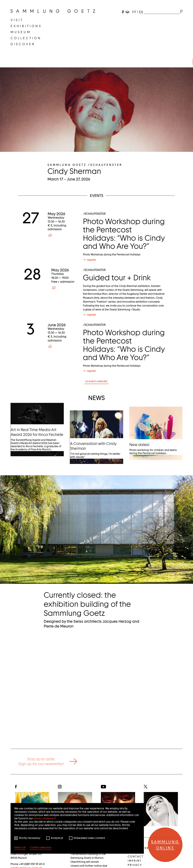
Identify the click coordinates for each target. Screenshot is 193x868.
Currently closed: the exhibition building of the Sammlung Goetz (87, 604)
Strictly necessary (30, 838)
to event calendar (96, 381)
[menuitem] (17, 20)
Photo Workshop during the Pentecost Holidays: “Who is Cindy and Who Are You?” (124, 234)
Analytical (57, 838)
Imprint (135, 861)
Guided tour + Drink (117, 278)
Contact (136, 857)
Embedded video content (89, 838)
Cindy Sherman (74, 171)
